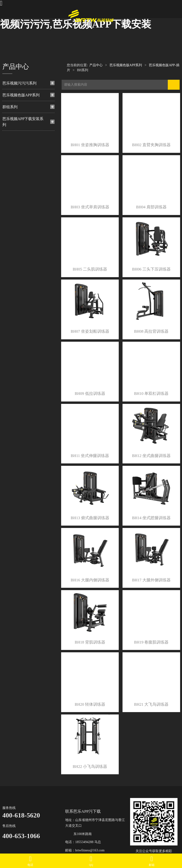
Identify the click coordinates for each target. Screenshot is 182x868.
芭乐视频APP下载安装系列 (23, 122)
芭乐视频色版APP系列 (21, 95)
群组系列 (10, 107)
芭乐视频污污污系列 (19, 83)
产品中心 (96, 65)
